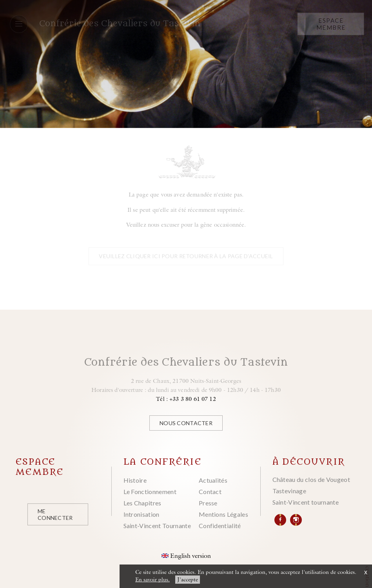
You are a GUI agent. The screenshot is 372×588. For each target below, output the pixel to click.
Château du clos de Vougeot (311, 479)
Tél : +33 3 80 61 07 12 (186, 399)
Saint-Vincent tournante (306, 502)
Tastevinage (289, 491)
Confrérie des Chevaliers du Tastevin (120, 23)
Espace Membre (331, 23)
